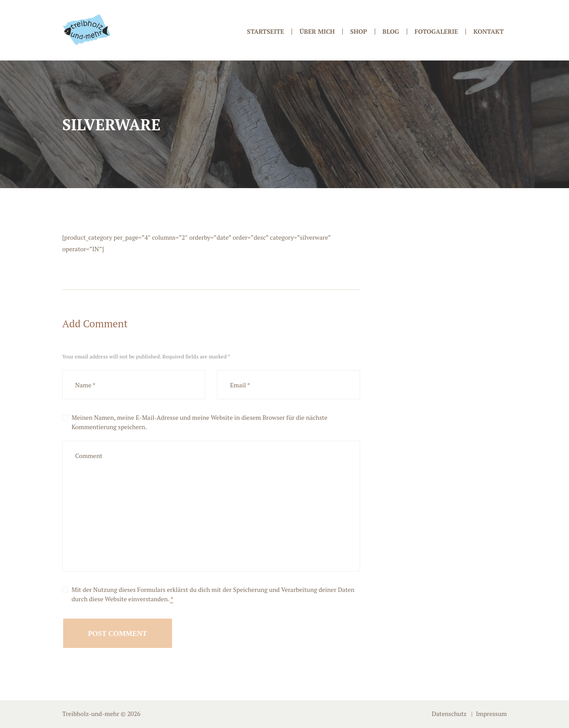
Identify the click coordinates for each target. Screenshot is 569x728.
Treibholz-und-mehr (91, 714)
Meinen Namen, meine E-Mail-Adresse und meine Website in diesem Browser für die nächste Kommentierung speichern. (200, 422)
